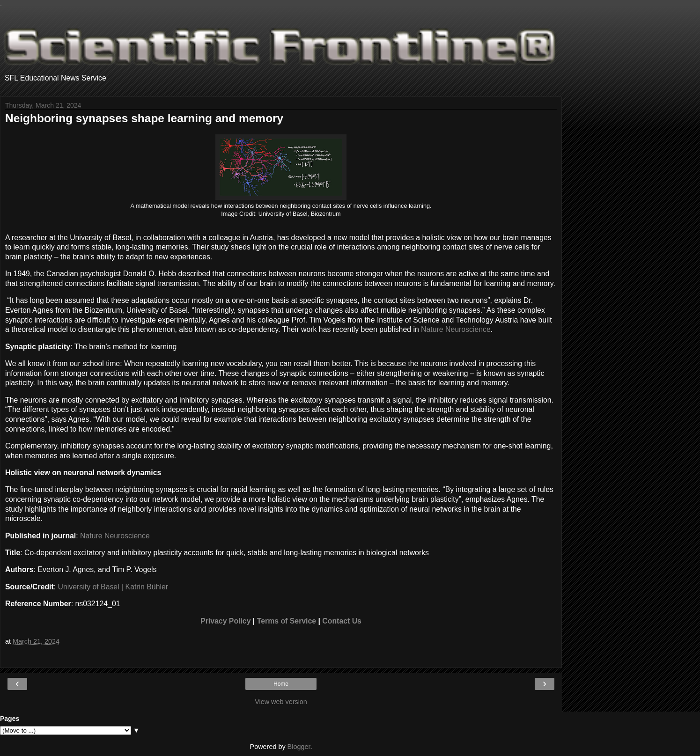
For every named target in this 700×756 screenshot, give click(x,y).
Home (281, 684)
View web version (281, 702)
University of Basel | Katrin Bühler (113, 587)
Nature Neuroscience (456, 329)
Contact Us (342, 621)
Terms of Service (287, 621)
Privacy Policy (225, 621)
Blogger (299, 747)
